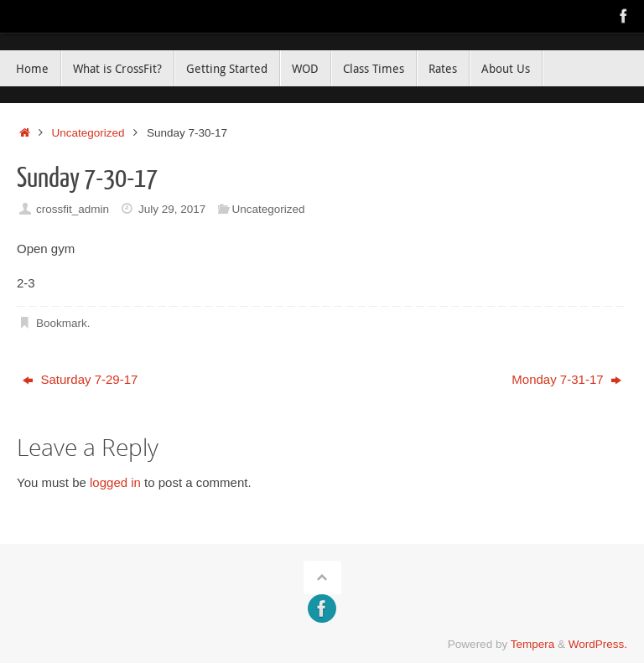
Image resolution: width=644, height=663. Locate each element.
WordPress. (598, 644)
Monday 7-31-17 (566, 379)
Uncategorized (88, 133)
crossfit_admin (73, 209)
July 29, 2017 (172, 209)
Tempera (533, 644)
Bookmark (62, 323)
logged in (115, 482)
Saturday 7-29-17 (80, 379)
